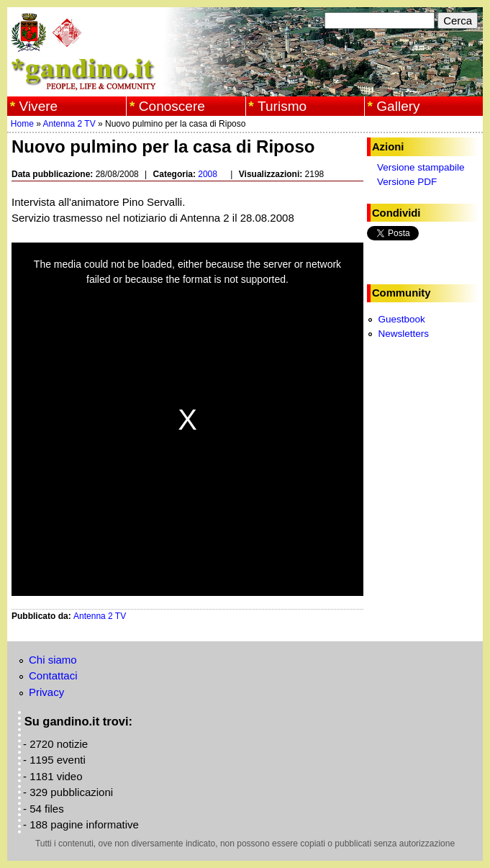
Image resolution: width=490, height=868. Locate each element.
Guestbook (401, 319)
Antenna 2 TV (69, 124)
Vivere (39, 106)
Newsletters (403, 334)
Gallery (398, 106)
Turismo (282, 106)
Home (22, 124)
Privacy (46, 692)
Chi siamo (53, 660)
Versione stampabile (421, 167)
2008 (208, 174)
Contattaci (53, 675)
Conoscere (172, 106)
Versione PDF (407, 182)
